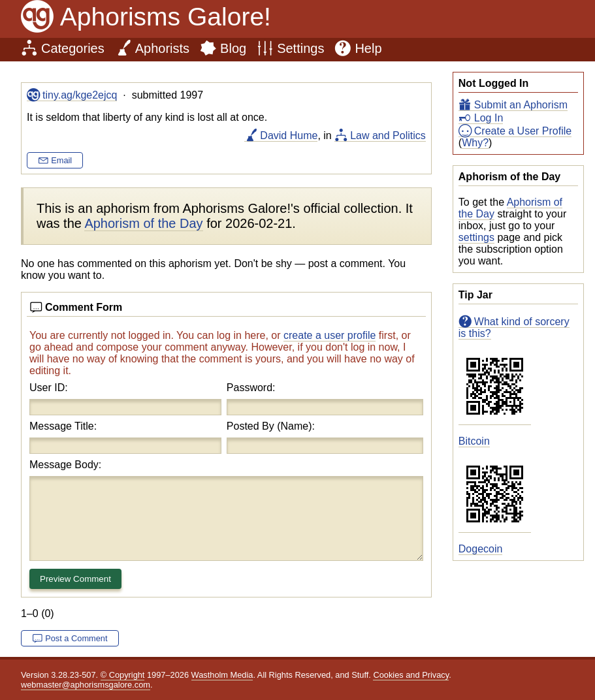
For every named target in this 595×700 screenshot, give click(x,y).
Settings (300, 48)
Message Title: (63, 426)
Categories (73, 48)
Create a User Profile (523, 131)
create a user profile (330, 335)
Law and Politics (388, 135)
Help (368, 48)
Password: (251, 388)
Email (61, 160)
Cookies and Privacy (411, 675)
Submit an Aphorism (521, 105)
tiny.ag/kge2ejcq (80, 95)
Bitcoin (474, 441)
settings (476, 237)
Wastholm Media (222, 675)
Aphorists (162, 48)
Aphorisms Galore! (166, 17)
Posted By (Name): (271, 426)
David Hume (289, 135)
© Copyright (123, 675)
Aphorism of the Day (143, 223)
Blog (233, 48)
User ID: (49, 388)
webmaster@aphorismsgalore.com (86, 685)
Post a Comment (76, 638)
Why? (475, 143)
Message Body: (65, 465)
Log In (489, 118)
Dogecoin (481, 549)
